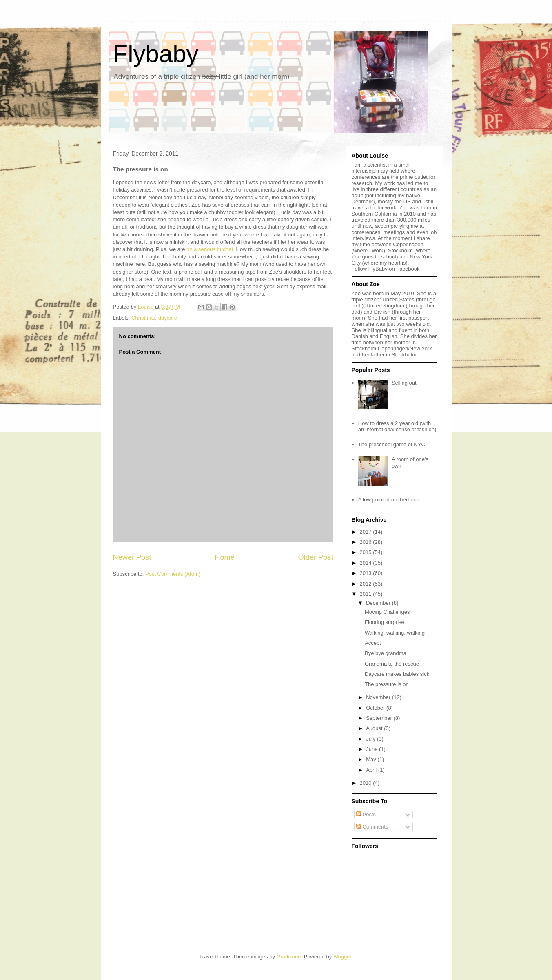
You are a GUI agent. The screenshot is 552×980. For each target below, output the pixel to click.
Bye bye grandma (386, 653)
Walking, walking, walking (395, 633)
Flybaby (156, 54)
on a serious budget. (211, 249)
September (380, 718)
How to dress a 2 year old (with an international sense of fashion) (397, 427)
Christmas (143, 318)
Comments (372, 827)
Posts (366, 814)
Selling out (404, 383)
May (372, 759)
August (375, 728)
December (379, 603)
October (376, 708)
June (372, 749)
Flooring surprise (385, 622)
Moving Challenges (387, 612)
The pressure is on (387, 684)
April (372, 770)
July (371, 739)
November (379, 697)
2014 (367, 563)
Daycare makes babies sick (397, 674)
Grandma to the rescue (392, 664)
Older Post (316, 557)
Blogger (342, 957)
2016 (367, 542)
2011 (367, 594)
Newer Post (132, 557)
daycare (168, 318)
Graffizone (289, 957)
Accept (373, 643)
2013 (367, 573)
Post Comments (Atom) (173, 574)
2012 (367, 584)
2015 (367, 552)
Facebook (408, 269)
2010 (367, 783)
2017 (367, 532)
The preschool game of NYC (392, 444)
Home (225, 557)
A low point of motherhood (389, 500)
